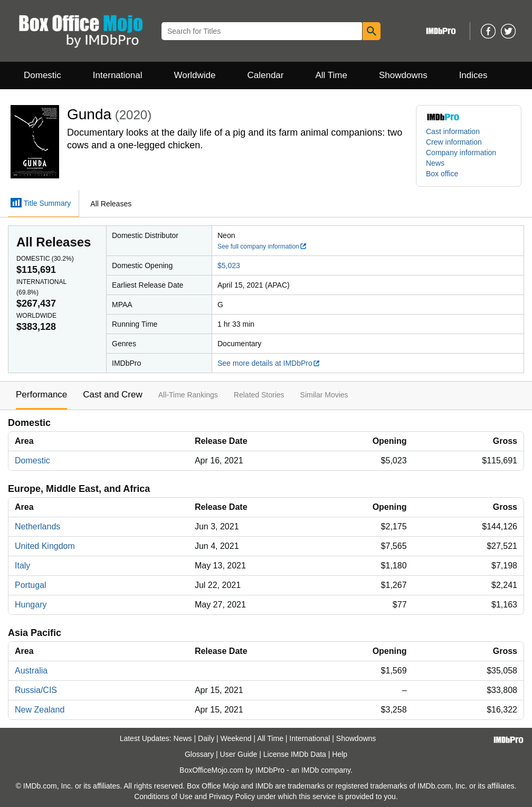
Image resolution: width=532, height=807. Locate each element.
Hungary (31, 605)
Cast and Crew (112, 395)
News (435, 163)
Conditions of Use (163, 796)
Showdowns (403, 75)
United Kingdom (45, 546)
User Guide (239, 754)
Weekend (236, 738)
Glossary (199, 754)
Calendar (266, 75)
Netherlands (37, 526)
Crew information (454, 142)
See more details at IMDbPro (269, 363)
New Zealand (40, 710)
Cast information (453, 131)
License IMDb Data (295, 754)
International (118, 75)
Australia (31, 671)
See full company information (262, 246)
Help (340, 754)
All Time (331, 75)
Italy (22, 566)
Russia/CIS (36, 690)
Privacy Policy (232, 796)
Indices (473, 75)
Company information (461, 153)
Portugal (31, 585)
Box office (442, 174)
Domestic (42, 75)
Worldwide (194, 75)
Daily (206, 738)
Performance (41, 395)
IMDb (310, 770)
